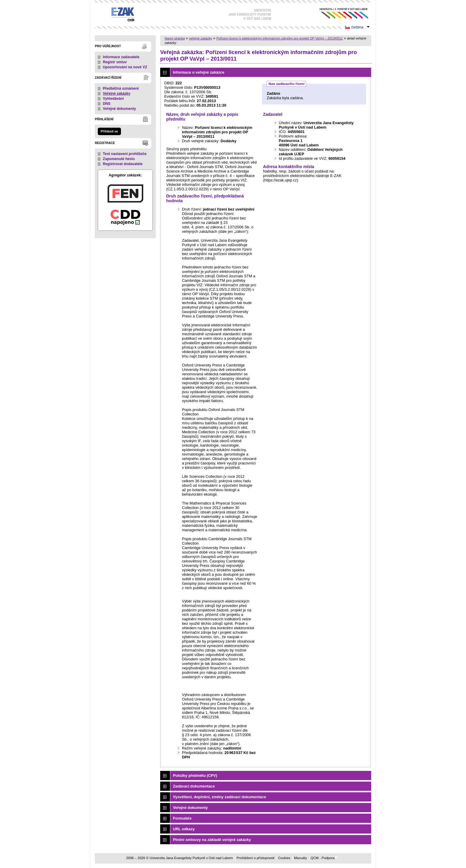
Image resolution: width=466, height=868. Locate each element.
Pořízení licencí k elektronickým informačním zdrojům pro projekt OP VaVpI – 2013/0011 (280, 38)
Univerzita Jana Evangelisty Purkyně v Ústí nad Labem (339, 14)
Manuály (300, 858)
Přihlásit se (109, 131)
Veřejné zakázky (117, 94)
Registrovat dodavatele (123, 164)
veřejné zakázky (201, 38)
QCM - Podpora (323, 858)
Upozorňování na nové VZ (125, 67)
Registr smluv (115, 62)
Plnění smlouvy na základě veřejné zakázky (212, 840)
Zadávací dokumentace (194, 786)
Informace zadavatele (121, 57)
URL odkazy (184, 829)
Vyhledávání (113, 99)
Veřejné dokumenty (119, 109)
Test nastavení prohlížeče (125, 154)
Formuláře (182, 818)
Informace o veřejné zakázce (199, 72)
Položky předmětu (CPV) (195, 775)
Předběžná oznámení (121, 88)
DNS (107, 104)
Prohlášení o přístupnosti (255, 858)
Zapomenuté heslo (119, 159)
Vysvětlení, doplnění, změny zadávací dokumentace (219, 797)
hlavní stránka (175, 38)
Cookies (284, 858)
